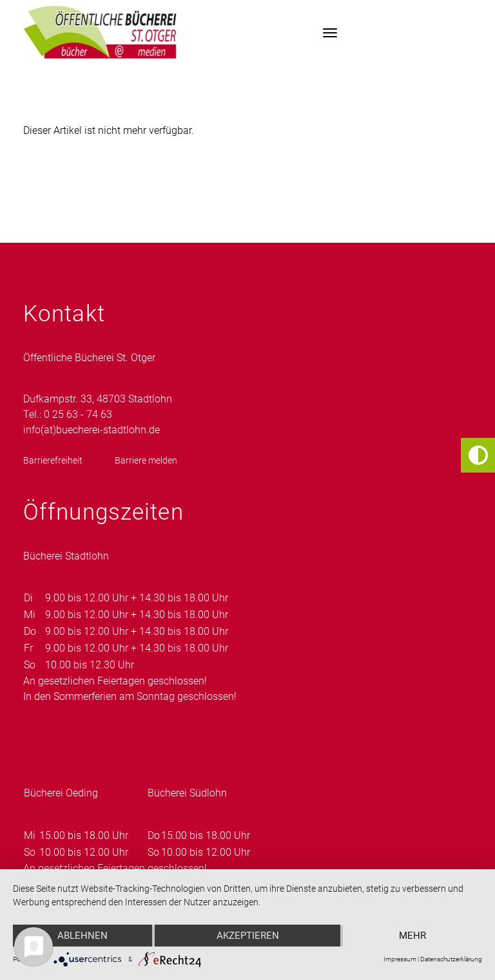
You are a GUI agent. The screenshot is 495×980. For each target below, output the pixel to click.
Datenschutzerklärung (451, 959)
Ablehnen (82, 936)
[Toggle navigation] (330, 33)
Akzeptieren (248, 936)
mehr (412, 936)
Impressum (400, 959)
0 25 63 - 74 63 (78, 414)
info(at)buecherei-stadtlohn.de (92, 430)
